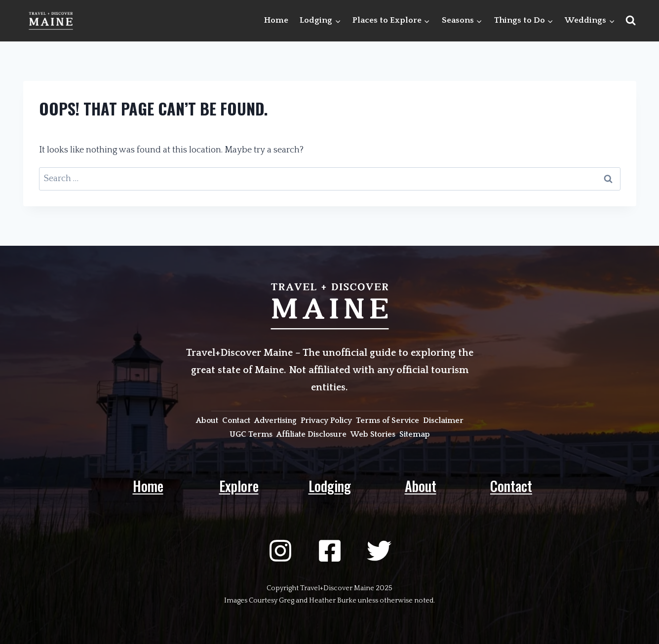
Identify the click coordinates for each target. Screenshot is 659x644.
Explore (239, 486)
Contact (511, 486)
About (421, 486)
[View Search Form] (631, 20)
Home (276, 20)
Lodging (330, 486)
